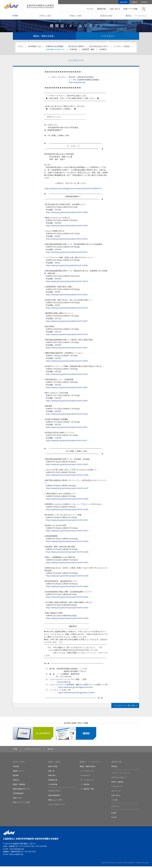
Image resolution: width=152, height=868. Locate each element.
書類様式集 (102, 9)
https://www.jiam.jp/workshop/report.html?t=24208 (67, 577)
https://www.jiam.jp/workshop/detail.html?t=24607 (67, 388)
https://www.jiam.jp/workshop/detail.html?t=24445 (67, 240)
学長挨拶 (16, 767)
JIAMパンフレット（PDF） (23, 803)
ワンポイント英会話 (122, 47)
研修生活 (16, 781)
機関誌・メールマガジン (137, 17)
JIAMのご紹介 (46, 17)
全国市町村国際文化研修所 (40, 6)
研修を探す (52, 776)
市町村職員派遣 (19, 794)
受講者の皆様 (106, 17)
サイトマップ (116, 792)
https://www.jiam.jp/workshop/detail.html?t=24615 (67, 348)
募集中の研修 (53, 767)
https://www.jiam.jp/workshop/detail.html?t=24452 (67, 295)
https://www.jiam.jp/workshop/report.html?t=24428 (67, 553)
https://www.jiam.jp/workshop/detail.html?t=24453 (67, 402)
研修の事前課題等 (55, 797)
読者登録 (73, 50)
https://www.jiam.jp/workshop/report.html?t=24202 (67, 510)
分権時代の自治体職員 (55, 47)
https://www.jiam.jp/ (77, 83)
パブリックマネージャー (57, 806)
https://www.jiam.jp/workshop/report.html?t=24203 (67, 608)
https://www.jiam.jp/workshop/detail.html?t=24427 (67, 322)
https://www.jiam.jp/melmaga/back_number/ (77, 693)
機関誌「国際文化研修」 (44, 37)
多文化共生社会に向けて (99, 47)
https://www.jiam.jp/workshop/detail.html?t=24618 (67, 282)
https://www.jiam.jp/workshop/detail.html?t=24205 (67, 375)
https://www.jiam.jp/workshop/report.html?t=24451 (67, 563)
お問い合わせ (115, 9)
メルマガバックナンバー (55, 50)
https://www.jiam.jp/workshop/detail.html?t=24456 (67, 213)
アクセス (90, 9)
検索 (144, 9)
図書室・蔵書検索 (19, 785)
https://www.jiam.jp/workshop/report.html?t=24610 (67, 465)
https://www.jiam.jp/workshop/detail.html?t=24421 (67, 428)
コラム (21, 47)
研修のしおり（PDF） (56, 801)
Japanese (124, 2)
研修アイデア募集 (131, 9)
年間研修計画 (53, 781)
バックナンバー (89, 772)
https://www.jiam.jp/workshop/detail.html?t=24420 (67, 415)
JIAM (11, 6)
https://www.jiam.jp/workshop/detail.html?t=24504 (67, 266)
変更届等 (115, 767)
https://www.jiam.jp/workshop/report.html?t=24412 (67, 532)
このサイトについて (120, 774)
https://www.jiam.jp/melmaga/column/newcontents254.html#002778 (73, 189)
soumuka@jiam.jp (17, 851)
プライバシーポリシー (120, 779)
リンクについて (117, 788)
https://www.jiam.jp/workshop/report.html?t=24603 (67, 587)
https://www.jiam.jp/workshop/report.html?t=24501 (67, 521)
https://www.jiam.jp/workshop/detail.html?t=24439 (67, 226)
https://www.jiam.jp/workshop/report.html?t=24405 (67, 500)
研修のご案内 (76, 17)
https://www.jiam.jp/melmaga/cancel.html (75, 688)
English (134, 2)
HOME (15, 17)
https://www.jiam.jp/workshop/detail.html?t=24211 (67, 441)
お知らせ (115, 808)
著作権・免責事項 (118, 783)
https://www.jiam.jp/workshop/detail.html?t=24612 (67, 253)
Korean (144, 2)
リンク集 (115, 801)
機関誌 (76, 734)
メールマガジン (108, 37)
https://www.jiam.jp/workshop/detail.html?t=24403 (67, 362)
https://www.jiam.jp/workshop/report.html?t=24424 (67, 542)
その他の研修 (53, 785)
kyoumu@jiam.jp (64, 683)
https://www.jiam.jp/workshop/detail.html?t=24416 (67, 309)
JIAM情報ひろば (35, 47)
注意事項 (103, 50)
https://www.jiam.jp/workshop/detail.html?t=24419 (67, 335)
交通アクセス (18, 799)
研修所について (19, 772)
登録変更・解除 (88, 50)
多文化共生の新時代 (76, 47)
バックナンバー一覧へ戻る (124, 706)
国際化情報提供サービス (22, 790)
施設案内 (16, 776)
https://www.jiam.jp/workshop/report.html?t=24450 (67, 476)
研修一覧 (52, 772)
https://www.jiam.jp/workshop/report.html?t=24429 (67, 598)
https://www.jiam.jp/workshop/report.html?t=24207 (67, 489)
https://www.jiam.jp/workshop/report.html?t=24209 (67, 619)
